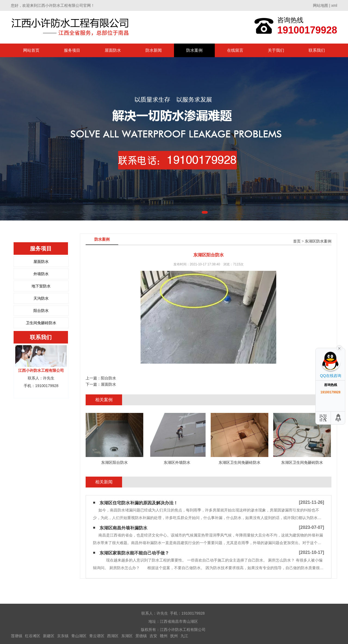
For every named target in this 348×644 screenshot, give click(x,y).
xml (334, 5)
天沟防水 (41, 298)
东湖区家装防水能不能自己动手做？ (134, 553)
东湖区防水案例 (318, 241)
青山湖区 (79, 636)
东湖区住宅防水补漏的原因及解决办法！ (139, 503)
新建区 (49, 636)
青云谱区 (97, 636)
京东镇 (63, 636)
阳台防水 (41, 311)
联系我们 (317, 50)
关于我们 (276, 50)
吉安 (153, 636)
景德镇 (141, 636)
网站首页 (31, 50)
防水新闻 (154, 50)
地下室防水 (41, 286)
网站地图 (321, 5)
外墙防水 (41, 274)
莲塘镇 (17, 636)
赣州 (164, 636)
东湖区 (127, 636)
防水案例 (194, 50)
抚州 (174, 636)
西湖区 (113, 636)
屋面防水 (113, 50)
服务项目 (72, 50)
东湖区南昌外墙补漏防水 (123, 528)
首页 (297, 241)
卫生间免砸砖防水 (41, 323)
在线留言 (235, 50)
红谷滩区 (33, 636)
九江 (184, 636)
